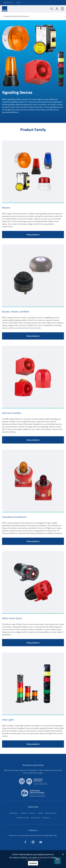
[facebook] (25, 842)
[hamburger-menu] (61, 9)
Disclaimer (46, 818)
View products (33, 235)
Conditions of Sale (23, 818)
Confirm (33, 863)
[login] (57, 9)
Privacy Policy (36, 818)
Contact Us (24, 813)
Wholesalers (14, 813)
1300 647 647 (8, 3)
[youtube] (41, 842)
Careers (40, 813)
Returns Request (51, 813)
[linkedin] (33, 842)
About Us (32, 813)
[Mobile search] (52, 9)
